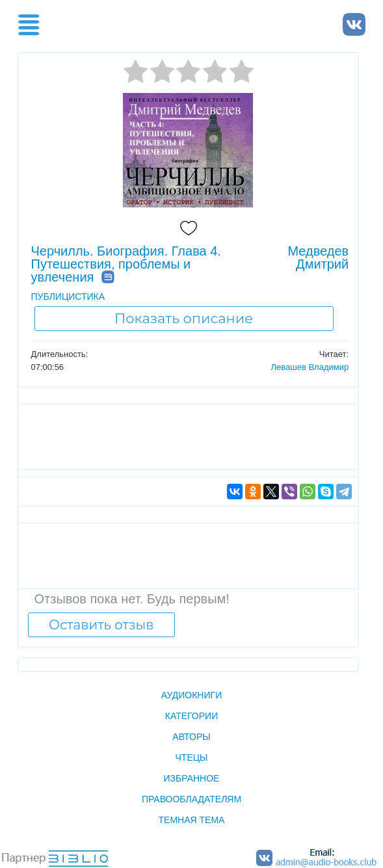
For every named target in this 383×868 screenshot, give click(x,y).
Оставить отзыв (101, 625)
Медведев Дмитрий (318, 257)
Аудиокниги (191, 695)
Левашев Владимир (310, 367)
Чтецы (192, 757)
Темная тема (192, 820)
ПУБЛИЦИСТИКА (68, 296)
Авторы (191, 737)
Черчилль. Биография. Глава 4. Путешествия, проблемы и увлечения (126, 264)
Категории (191, 716)
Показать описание (184, 318)
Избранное (192, 778)
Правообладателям (191, 799)
